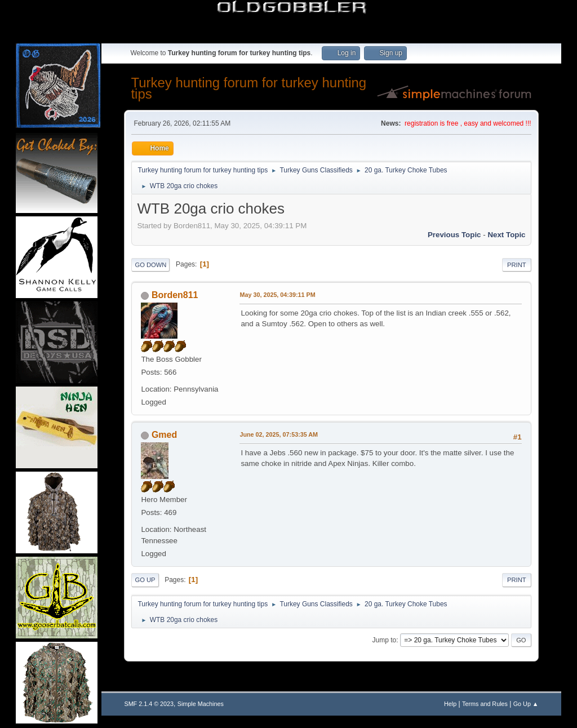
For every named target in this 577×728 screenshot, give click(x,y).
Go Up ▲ (526, 704)
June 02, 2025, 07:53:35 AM (279, 434)
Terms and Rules (485, 704)
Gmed (164, 435)
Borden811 (175, 295)
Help (450, 704)
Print (517, 265)
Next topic (506, 235)
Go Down (150, 265)
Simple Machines (201, 704)
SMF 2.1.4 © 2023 (149, 704)
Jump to (385, 640)
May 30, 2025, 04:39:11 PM (277, 295)
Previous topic (454, 235)
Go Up (145, 580)
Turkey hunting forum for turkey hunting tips (248, 88)
